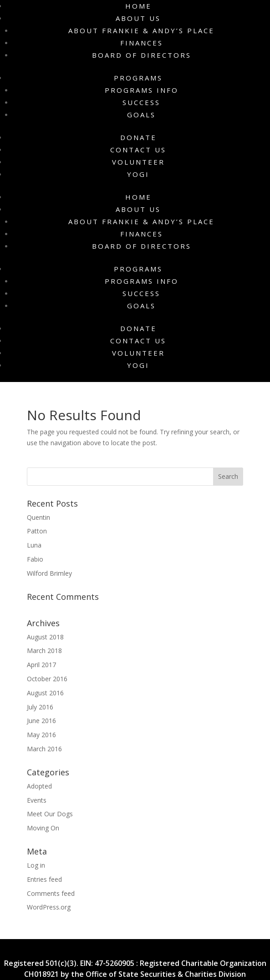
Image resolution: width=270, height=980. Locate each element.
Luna (34, 545)
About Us (138, 18)
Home (138, 6)
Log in (36, 865)
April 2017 (41, 665)
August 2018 (45, 637)
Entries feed (44, 879)
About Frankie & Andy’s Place (141, 30)
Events (37, 800)
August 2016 (45, 693)
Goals (141, 115)
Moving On (43, 828)
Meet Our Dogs (50, 814)
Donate (138, 137)
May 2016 (41, 735)
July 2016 (40, 707)
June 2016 (41, 721)
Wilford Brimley (49, 573)
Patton (37, 531)
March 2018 (44, 651)
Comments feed (51, 893)
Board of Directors (142, 55)
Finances (142, 43)
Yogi (138, 174)
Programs (138, 78)
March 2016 (44, 749)
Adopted (39, 786)
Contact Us (138, 150)
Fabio (35, 559)
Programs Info (142, 90)
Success (141, 102)
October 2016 (47, 679)
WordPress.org (49, 907)
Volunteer (138, 162)
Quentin (38, 517)
